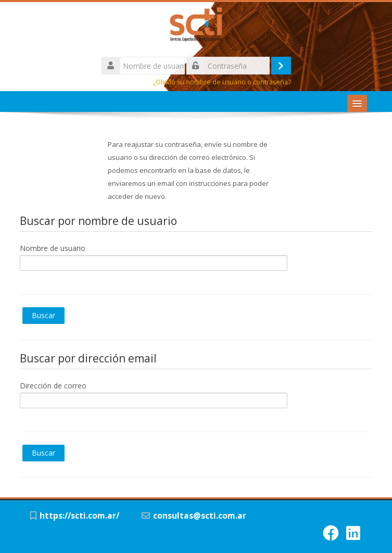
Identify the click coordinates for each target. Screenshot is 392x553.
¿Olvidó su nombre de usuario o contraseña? (222, 82)
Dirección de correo (53, 386)
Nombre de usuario (53, 248)
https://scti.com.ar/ (79, 516)
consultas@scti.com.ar (200, 516)
